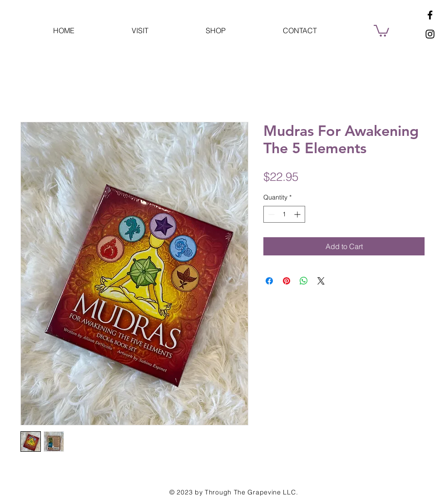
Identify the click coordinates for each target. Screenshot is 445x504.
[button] (381, 30)
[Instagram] (430, 34)
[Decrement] (270, 214)
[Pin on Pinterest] (287, 281)
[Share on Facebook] (269, 281)
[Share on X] (321, 281)
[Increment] (298, 214)
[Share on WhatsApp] (304, 281)
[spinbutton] (284, 214)
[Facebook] (430, 15)
